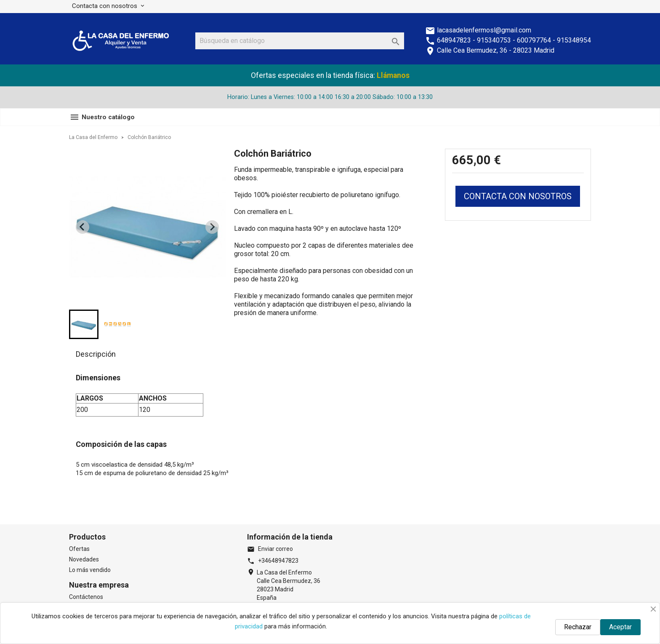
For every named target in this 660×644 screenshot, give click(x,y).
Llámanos (393, 75)
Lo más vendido (90, 570)
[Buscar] (300, 41)
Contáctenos (86, 597)
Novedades (84, 559)
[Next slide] (212, 227)
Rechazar (578, 627)
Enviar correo (270, 549)
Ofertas (79, 549)
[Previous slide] (82, 227)
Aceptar (620, 627)
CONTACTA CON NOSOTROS (518, 196)
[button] (84, 324)
